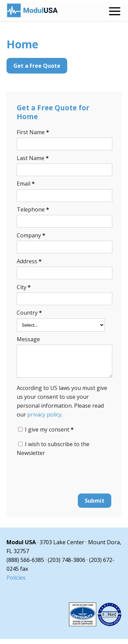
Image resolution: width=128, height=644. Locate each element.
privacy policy (44, 420)
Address (29, 261)
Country (29, 313)
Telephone (33, 209)
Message (28, 339)
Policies (16, 583)
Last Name (33, 158)
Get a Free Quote (37, 66)
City (24, 287)
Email (26, 184)
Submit (95, 506)
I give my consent (49, 435)
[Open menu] (115, 11)
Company (31, 235)
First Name (33, 132)
